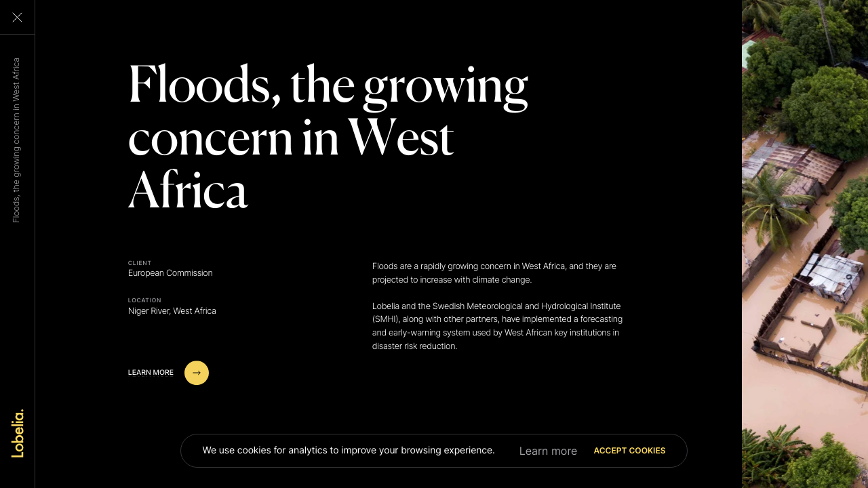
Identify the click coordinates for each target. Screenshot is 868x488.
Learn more (549, 451)
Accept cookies (629, 450)
